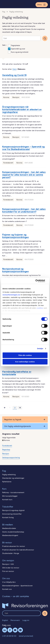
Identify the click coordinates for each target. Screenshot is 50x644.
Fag (4, 12)
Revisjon (16, 97)
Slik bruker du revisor (11, 568)
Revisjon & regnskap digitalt (13, 510)
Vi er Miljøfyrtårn (9, 582)
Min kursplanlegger (10, 496)
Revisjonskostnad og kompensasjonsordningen (15, 270)
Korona (6, 97)
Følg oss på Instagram (20, 630)
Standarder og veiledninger (13, 478)
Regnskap (6, 450)
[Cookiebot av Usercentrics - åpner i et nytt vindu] (38, 281)
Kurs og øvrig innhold (18, 52)
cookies (40, 308)
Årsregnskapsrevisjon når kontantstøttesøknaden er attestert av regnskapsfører (22, 109)
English (5, 620)
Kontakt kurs (7, 500)
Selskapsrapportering (11, 457)
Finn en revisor (8, 571)
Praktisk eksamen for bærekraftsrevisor (18, 550)
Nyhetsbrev (7, 482)
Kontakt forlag (8, 517)
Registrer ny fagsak (13, 419)
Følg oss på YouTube (15, 630)
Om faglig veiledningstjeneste (17, 426)
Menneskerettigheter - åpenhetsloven (17, 586)
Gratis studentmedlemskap (13, 532)
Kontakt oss (7, 589)
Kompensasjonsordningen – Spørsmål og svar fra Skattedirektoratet (23, 148)
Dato (15, 69)
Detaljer (40, 349)
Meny (42, 5)
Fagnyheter (14, 45)
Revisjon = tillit (8, 564)
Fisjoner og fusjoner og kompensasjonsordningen (15, 236)
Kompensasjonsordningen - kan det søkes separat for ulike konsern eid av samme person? (24, 175)
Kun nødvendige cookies (25, 362)
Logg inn (26, 620)
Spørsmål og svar (17, 49)
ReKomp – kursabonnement (13, 492)
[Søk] (45, 613)
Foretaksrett (8, 163)
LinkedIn (5, 630)
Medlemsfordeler (9, 528)
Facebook (10, 630)
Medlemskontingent (10, 535)
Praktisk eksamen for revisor (14, 546)
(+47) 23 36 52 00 (9, 636)
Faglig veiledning (16, 12)
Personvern (15, 620)
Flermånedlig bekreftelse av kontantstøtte (17, 373)
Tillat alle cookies (25, 355)
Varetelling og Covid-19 (14, 75)
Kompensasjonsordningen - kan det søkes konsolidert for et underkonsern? (24, 210)
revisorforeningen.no (11, 295)
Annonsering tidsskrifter (12, 514)
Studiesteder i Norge (11, 553)
